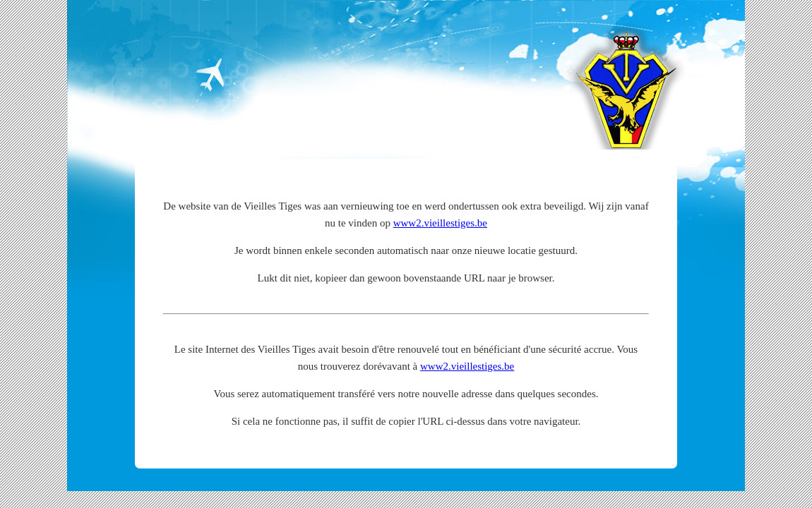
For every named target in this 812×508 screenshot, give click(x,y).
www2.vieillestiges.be (440, 223)
